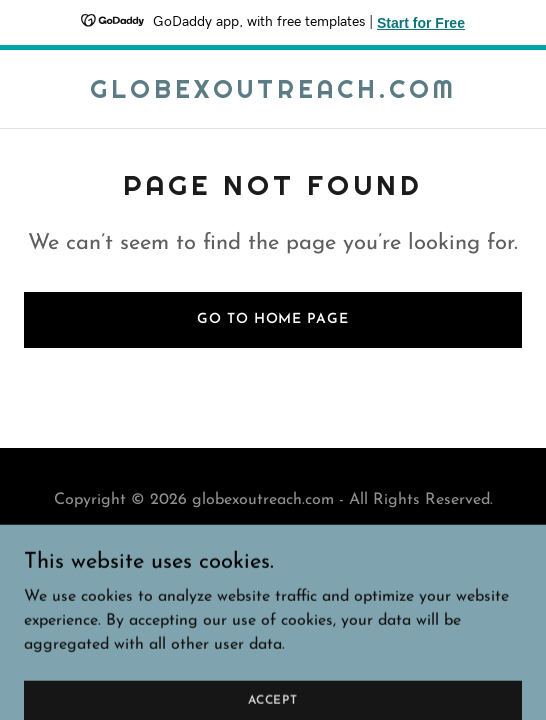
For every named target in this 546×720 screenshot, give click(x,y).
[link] (273, 94)
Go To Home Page (272, 319)
